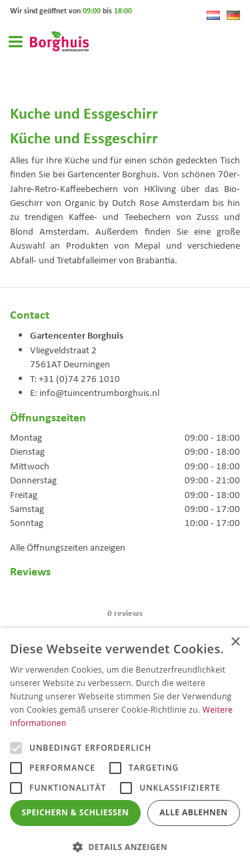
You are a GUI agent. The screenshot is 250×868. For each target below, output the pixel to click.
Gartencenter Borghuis (77, 335)
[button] (125, 846)
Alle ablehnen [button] (193, 812)
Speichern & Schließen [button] (76, 812)
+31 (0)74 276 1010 (79, 379)
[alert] (125, 748)
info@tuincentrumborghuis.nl (99, 393)
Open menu (15, 41)
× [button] (235, 642)
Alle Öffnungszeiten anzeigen (68, 547)
